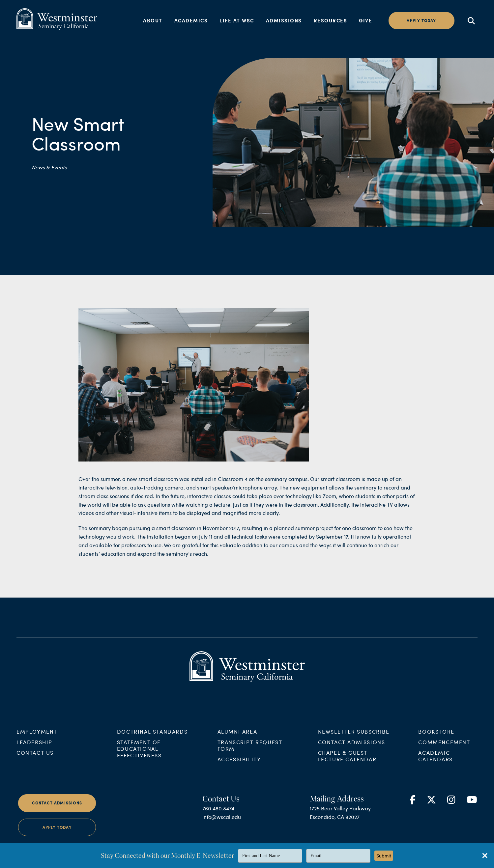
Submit (384, 856)
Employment (37, 738)
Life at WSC (237, 20)
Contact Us (35, 759)
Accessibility (239, 766)
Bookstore (436, 738)
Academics (191, 20)
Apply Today (57, 834)
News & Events (49, 167)
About (153, 20)
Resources (331, 20)
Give (365, 20)
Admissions (284, 20)
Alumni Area (237, 738)
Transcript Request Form (250, 752)
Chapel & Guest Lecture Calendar (347, 762)
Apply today (421, 21)
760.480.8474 (218, 815)
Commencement (444, 749)
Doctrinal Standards (152, 738)
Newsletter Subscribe (354, 738)
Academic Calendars (435, 762)
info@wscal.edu (222, 823)
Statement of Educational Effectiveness (139, 755)
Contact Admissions (352, 749)
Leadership (34, 749)
